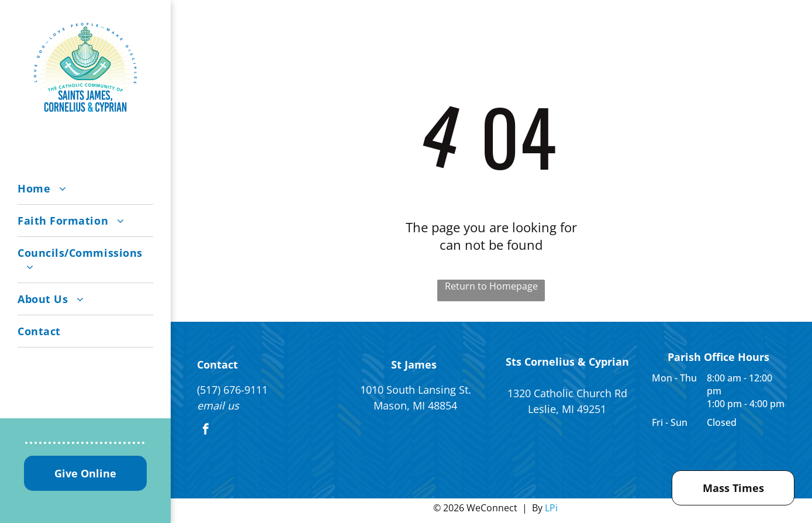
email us (218, 405)
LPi (551, 508)
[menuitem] (85, 189)
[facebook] (205, 431)
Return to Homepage (491, 286)
